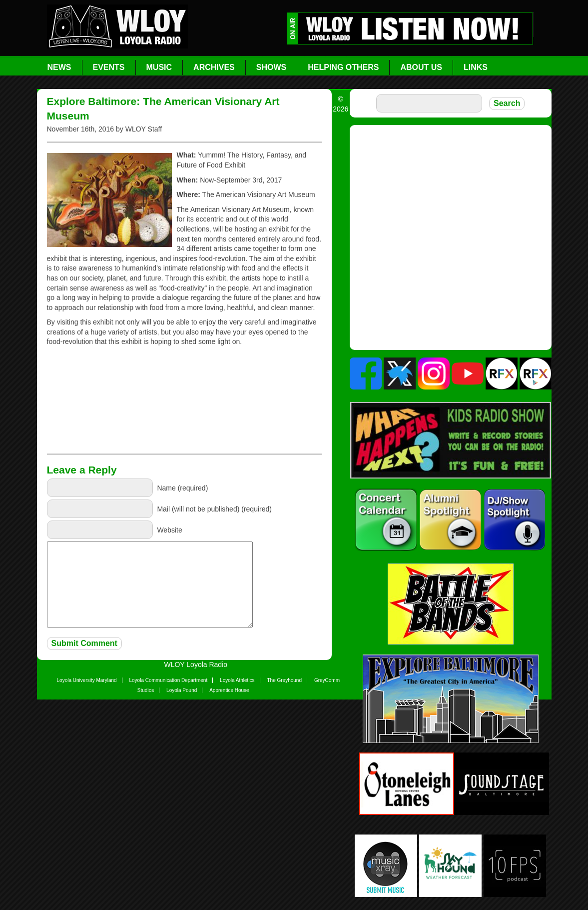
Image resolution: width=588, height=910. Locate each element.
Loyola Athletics (237, 680)
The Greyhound (285, 680)
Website (169, 529)
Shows (271, 67)
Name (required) (182, 487)
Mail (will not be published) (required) (214, 508)
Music (159, 67)
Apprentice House (229, 690)
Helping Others (343, 67)
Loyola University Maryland (87, 680)
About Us (421, 67)
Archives (214, 67)
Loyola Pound (182, 690)
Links (476, 67)
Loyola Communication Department (168, 680)
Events (109, 67)
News (59, 67)
